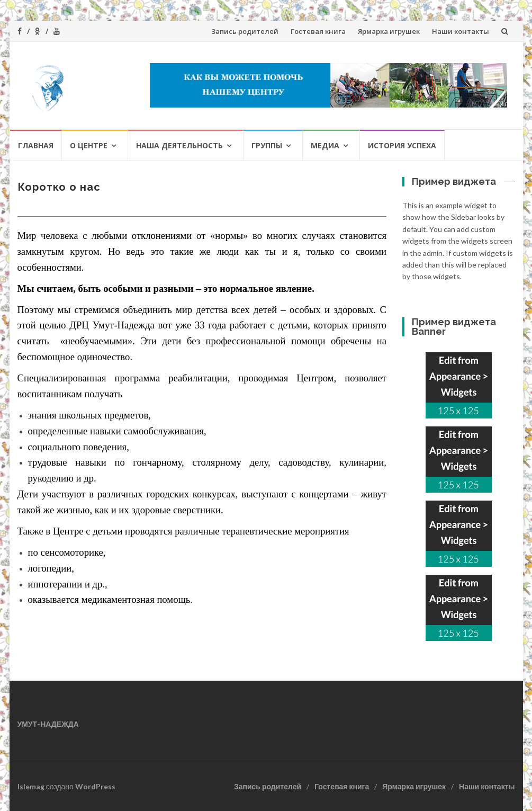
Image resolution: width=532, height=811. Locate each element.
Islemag (31, 786)
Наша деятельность (179, 145)
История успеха (402, 145)
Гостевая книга (318, 31)
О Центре (89, 145)
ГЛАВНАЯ (36, 145)
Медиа (325, 145)
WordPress (95, 786)
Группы (267, 145)
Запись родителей (245, 31)
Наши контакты (461, 31)
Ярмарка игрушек (389, 31)
